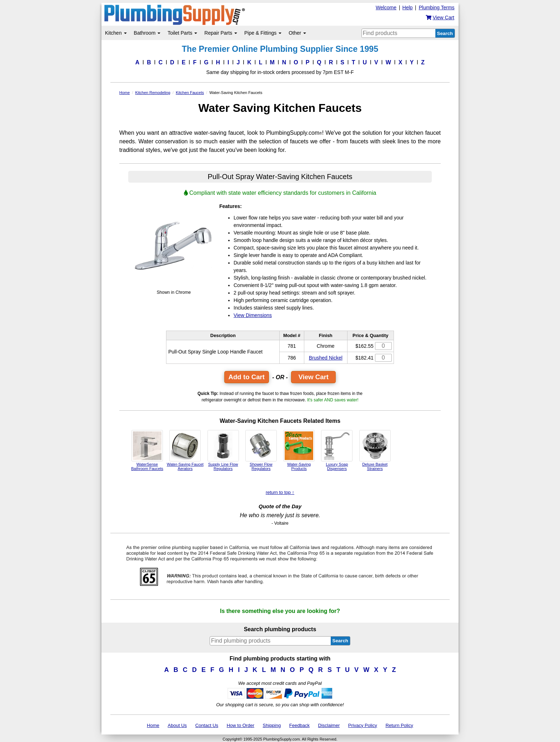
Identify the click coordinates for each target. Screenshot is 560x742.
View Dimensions (253, 315)
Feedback (299, 725)
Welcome (386, 8)
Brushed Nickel (326, 358)
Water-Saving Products (299, 450)
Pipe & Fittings (263, 33)
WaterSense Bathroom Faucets (147, 450)
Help (408, 8)
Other (297, 33)
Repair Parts (221, 33)
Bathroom (147, 33)
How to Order (241, 725)
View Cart (313, 377)
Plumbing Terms (436, 8)
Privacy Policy (363, 725)
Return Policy (399, 725)
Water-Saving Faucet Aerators (185, 450)
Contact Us (207, 725)
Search (445, 33)
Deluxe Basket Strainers (375, 450)
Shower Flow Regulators (261, 450)
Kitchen (116, 33)
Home (153, 725)
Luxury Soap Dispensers (337, 450)
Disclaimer (329, 725)
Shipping (272, 725)
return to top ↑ (280, 492)
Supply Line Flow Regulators (223, 450)
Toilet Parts (182, 33)
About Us (177, 725)
